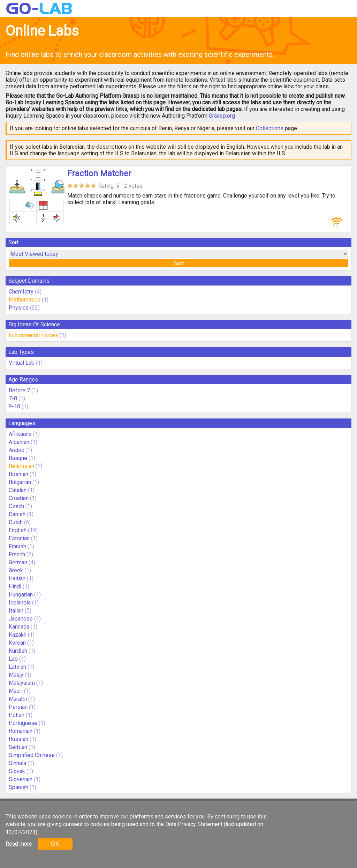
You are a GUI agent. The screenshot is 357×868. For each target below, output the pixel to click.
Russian (18, 739)
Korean (17, 643)
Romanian (21, 731)
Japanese (21, 619)
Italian (16, 611)
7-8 (13, 398)
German (18, 562)
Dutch (16, 522)
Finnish (17, 546)
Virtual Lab (22, 363)
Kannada (19, 627)
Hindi (15, 587)
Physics (19, 308)
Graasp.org (222, 116)
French (17, 554)
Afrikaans (20, 434)
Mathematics (25, 300)
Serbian (18, 747)
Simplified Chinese (32, 755)
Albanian (19, 442)
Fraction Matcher (99, 173)
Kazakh (18, 635)
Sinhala (17, 763)
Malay (16, 675)
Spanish (18, 787)
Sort (179, 263)
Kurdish (18, 651)
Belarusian (21, 466)
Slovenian (21, 779)
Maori (16, 691)
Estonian (19, 538)
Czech (16, 506)
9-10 (14, 406)
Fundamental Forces (33, 335)
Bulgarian (20, 482)
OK (55, 844)
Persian (18, 707)
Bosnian (18, 474)
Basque (18, 458)
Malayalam (22, 683)
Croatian (19, 498)
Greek (16, 570)
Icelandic (20, 603)
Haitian (17, 578)
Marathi (18, 699)
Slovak (17, 771)
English (18, 530)
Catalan (18, 490)
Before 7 (19, 390)
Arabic (16, 450)
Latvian (17, 667)
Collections (270, 128)
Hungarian (21, 595)
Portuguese (23, 723)
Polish (17, 715)
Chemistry (21, 292)
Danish (17, 514)
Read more (19, 844)
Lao (13, 659)
